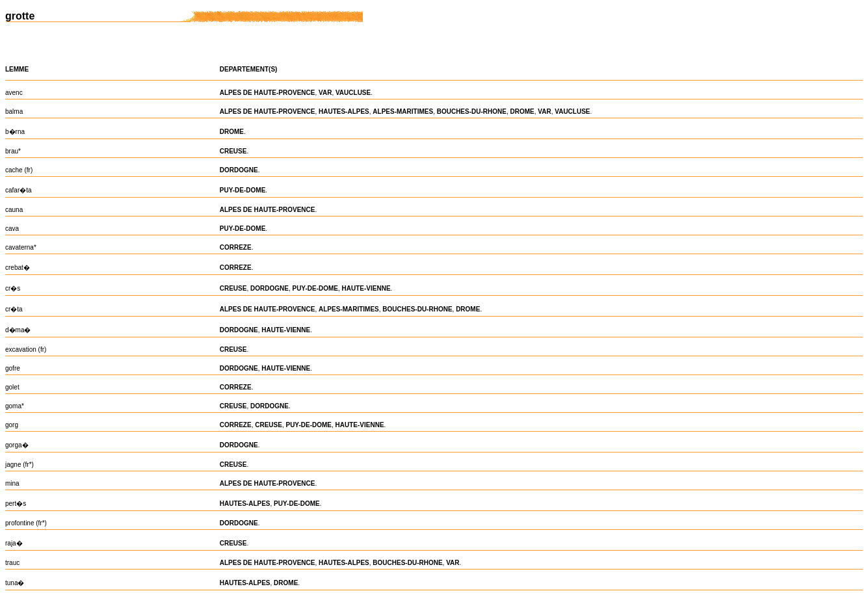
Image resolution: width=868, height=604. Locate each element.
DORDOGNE (239, 170)
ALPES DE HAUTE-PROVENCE (268, 93)
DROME (522, 112)
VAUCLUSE (353, 93)
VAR (325, 93)
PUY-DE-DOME (243, 190)
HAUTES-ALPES (344, 112)
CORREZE (236, 247)
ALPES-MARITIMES (403, 112)
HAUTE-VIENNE (366, 288)
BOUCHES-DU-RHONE (472, 112)
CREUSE (233, 151)
